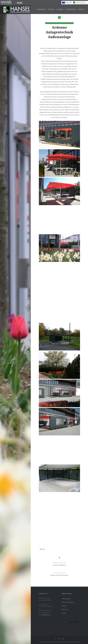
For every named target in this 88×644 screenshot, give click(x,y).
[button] (17, 10)
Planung (60, 9)
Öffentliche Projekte (66, 23)
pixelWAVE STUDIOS (74, 642)
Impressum (65, 609)
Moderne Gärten (51, 23)
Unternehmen (71, 9)
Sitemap (64, 606)
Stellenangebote (66, 599)
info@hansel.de (46, 615)
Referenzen (41, 9)
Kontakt (81, 9)
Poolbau (51, 9)
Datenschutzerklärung (68, 602)
